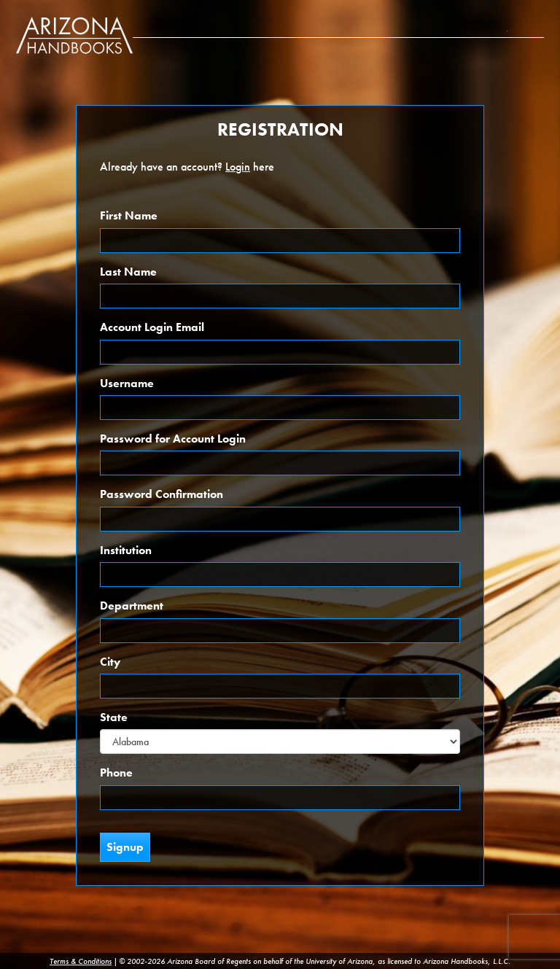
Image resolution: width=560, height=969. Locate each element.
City (110, 662)
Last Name (128, 272)
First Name (129, 215)
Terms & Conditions (81, 961)
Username (127, 383)
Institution (126, 550)
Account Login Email (152, 327)
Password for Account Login (173, 439)
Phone (116, 773)
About (474, 22)
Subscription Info (509, 22)
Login (532, 22)
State (114, 717)
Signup (125, 847)
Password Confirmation (162, 494)
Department (132, 606)
